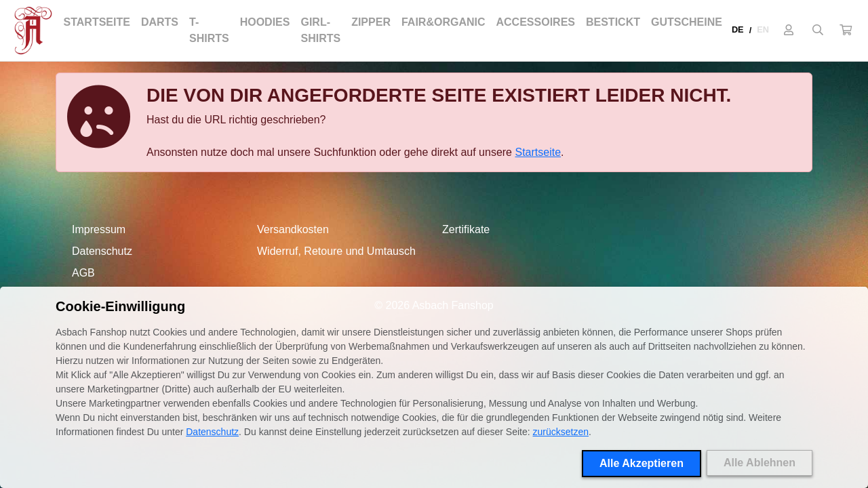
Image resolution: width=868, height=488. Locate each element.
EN (763, 29)
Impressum (99, 229)
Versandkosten (293, 229)
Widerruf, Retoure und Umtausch (336, 251)
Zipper (371, 22)
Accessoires (536, 22)
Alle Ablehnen (759, 463)
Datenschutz (102, 251)
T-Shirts (209, 30)
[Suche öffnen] (818, 30)
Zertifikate (466, 229)
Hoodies (265, 22)
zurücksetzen (561, 432)
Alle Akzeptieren (642, 463)
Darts (160, 22)
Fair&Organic (443, 22)
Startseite (97, 22)
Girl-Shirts (320, 30)
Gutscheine (687, 22)
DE (738, 29)
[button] (846, 30)
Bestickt (613, 22)
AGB (83, 273)
